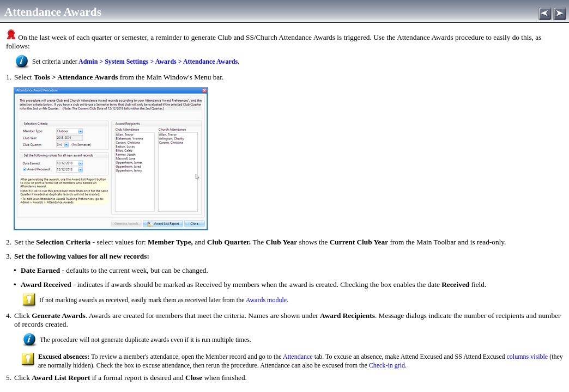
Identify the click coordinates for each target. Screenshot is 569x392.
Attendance (298, 357)
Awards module (266, 300)
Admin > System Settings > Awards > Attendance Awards (158, 62)
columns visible (527, 357)
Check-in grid (387, 365)
